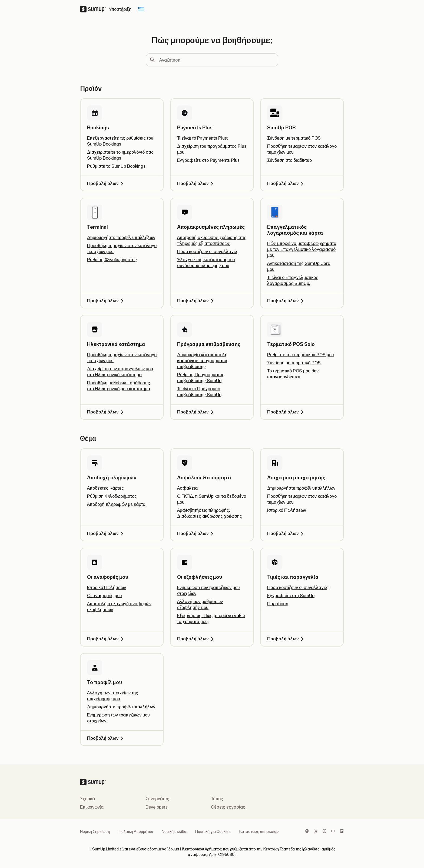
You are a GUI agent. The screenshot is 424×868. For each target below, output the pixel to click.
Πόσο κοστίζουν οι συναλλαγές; (208, 251)
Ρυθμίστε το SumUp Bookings (116, 166)
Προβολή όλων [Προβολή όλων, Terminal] (106, 301)
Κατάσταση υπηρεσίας (259, 832)
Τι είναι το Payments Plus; (203, 138)
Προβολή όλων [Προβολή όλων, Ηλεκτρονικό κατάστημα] (106, 412)
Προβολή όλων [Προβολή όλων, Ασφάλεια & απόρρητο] (196, 533)
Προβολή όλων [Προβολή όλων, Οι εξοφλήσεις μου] (196, 639)
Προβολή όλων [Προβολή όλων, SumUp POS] (286, 183)
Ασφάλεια (187, 488)
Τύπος (217, 799)
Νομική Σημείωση (95, 832)
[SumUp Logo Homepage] (95, 9)
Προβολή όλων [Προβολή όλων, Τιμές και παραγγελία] (286, 639)
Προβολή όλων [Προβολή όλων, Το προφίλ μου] (106, 738)
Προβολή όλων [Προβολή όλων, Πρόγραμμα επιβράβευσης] (196, 412)
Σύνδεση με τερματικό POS (294, 138)
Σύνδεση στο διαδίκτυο (289, 160)
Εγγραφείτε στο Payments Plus (208, 160)
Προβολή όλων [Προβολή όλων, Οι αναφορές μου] (106, 639)
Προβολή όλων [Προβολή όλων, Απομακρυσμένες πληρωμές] (196, 301)
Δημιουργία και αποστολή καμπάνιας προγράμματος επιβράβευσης (203, 361)
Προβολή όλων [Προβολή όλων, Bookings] (106, 183)
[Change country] (141, 9)
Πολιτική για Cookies (213, 832)
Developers (157, 807)
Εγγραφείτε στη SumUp (291, 596)
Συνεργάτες (157, 799)
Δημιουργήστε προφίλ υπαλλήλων (121, 237)
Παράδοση (278, 604)
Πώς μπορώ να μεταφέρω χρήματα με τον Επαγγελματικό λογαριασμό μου (302, 249)
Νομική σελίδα (174, 832)
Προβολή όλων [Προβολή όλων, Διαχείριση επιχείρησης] (286, 533)
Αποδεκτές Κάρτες (105, 488)
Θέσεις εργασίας (228, 807)
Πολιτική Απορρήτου (136, 832)
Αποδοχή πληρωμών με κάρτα (116, 504)
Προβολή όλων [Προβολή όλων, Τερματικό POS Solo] (286, 412)
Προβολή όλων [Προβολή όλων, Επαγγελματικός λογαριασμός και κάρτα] (286, 301)
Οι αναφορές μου (105, 596)
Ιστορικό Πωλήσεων (287, 510)
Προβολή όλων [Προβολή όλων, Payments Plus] (196, 183)
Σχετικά (87, 799)
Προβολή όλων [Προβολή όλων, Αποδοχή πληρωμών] (106, 533)
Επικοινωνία (92, 807)
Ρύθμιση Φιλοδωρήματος (112, 260)
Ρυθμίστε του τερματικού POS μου (301, 355)
